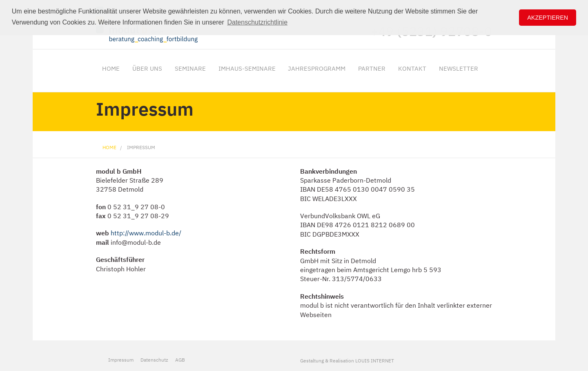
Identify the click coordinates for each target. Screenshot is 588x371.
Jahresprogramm (317, 68)
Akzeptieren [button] (548, 18)
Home (111, 68)
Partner (372, 68)
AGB (180, 360)
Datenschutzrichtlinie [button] (257, 22)
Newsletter (459, 68)
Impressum (141, 147)
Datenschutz (154, 360)
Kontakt (412, 68)
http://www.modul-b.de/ (146, 233)
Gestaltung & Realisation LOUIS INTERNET (347, 360)
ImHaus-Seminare (247, 68)
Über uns (147, 68)
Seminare (190, 68)
